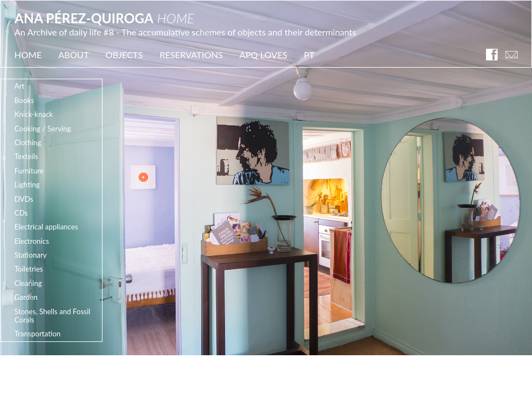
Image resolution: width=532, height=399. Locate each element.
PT (309, 55)
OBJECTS (124, 55)
